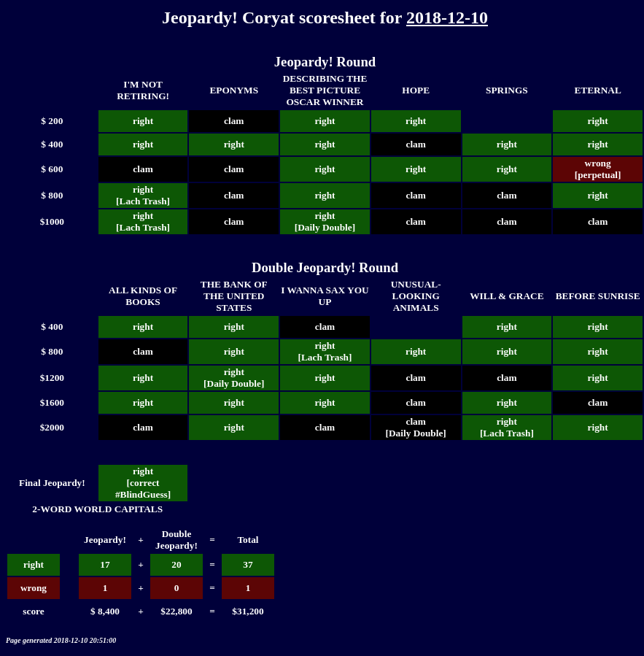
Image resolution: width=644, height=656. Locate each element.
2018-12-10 (447, 18)
